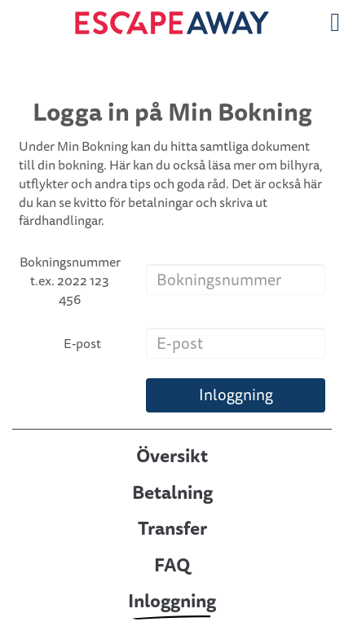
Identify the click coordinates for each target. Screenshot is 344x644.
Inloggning (236, 395)
